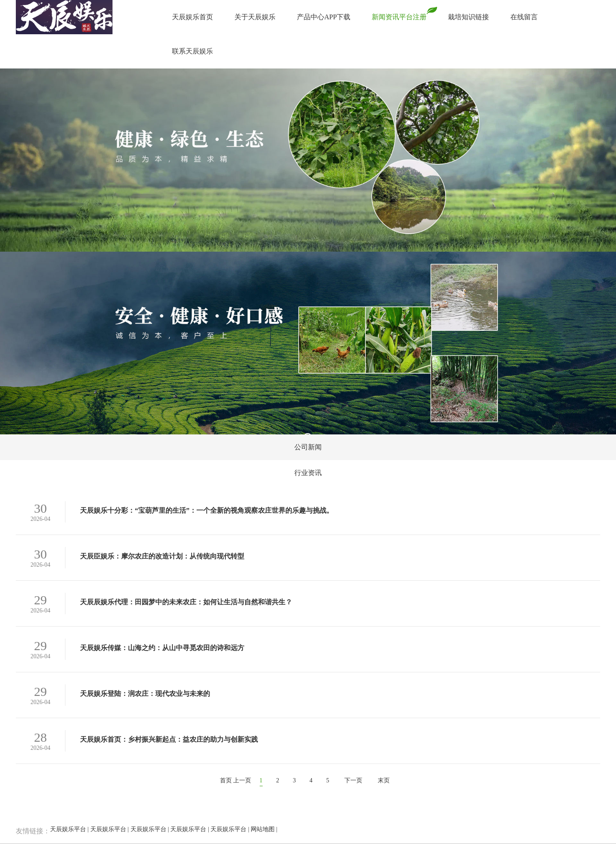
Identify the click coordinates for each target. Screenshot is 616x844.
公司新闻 (308, 447)
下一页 (353, 780)
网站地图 (263, 829)
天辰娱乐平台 (68, 829)
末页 (384, 780)
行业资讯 (308, 473)
